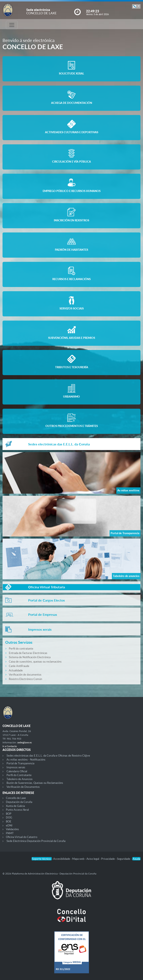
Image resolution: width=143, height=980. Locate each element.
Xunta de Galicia (15, 806)
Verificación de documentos (25, 675)
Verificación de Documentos (23, 787)
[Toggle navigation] (12, 25)
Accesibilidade (62, 859)
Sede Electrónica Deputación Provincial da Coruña (36, 841)
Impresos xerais (16, 767)
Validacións (12, 829)
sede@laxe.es (24, 742)
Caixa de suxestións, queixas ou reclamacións (35, 662)
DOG (9, 817)
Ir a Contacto (10, 746)
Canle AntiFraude (19, 666)
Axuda (136, 859)
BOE (9, 821)
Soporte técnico (42, 859)
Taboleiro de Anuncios (20, 779)
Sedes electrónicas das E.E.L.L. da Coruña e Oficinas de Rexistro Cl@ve (48, 756)
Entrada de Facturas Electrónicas (28, 653)
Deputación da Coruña (19, 802)
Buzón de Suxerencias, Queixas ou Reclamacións (35, 783)
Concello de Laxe (16, 798)
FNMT (10, 833)
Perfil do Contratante (19, 775)
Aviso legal (93, 859)
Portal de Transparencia (20, 763)
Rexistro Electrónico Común (25, 679)
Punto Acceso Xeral (17, 810)
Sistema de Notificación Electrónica (30, 657)
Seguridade (124, 859)
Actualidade (16, 670)
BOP (9, 814)
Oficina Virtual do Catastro (22, 837)
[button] (136, 6)
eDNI (9, 825)
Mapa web (79, 859)
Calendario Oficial (17, 771)
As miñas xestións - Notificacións (26, 759)
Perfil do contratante (21, 649)
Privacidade (108, 859)
